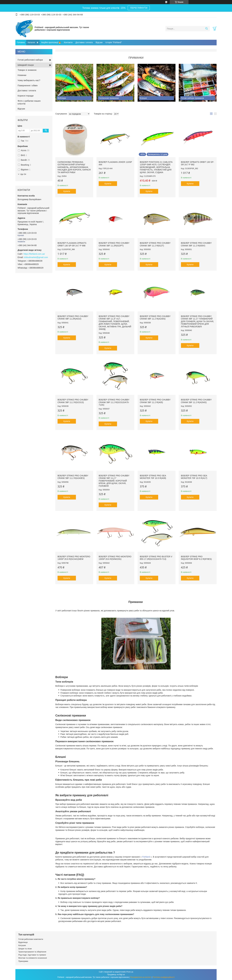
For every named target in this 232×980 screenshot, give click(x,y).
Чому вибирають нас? (29, 80)
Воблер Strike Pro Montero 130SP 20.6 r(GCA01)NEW (74, 558)
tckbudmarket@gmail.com (36, 257)
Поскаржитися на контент (141, 977)
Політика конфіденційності (164, 977)
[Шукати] (206, 29)
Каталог (31, 42)
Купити (67, 191)
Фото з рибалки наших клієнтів (29, 102)
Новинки (22, 75)
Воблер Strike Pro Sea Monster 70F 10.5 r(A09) (153, 477)
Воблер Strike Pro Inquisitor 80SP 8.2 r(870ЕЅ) (196, 558)
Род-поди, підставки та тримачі (32, 955)
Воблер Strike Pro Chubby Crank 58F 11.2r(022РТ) (114, 244)
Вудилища (23, 942)
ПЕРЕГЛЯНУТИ (139, 8)
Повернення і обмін (28, 85)
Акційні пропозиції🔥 (51, 42)
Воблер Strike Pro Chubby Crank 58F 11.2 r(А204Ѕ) (196, 401)
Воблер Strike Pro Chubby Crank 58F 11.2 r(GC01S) (73, 401)
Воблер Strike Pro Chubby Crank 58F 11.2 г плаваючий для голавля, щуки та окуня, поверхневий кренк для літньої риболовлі (197, 321)
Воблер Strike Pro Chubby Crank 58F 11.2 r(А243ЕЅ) (73, 477)
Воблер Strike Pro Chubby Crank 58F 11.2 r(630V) (196, 244)
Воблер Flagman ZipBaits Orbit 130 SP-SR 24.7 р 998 (72, 244)
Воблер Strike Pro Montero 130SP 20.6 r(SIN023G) (115, 558)
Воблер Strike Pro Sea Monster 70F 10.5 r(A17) (194, 477)
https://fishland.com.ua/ (34, 254)
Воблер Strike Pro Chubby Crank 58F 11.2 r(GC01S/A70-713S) (114, 402)
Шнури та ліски (25, 949)
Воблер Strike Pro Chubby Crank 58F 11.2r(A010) (73, 318)
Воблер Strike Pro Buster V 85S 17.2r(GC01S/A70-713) (156, 558)
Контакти (68, 42)
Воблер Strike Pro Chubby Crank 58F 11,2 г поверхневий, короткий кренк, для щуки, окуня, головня (114, 481)
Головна (21, 42)
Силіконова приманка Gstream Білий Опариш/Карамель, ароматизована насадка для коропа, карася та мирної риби (74, 167)
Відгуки (99, 42)
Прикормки (23, 961)
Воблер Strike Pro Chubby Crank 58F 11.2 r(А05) (155, 401)
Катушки (22, 945)
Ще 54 (23, 174)
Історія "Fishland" (114, 42)
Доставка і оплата (84, 42)
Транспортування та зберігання (32, 952)
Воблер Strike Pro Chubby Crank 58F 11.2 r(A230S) (155, 318)
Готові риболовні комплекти (31, 939)
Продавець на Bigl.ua (116, 975)
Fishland (146, 857)
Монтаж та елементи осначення (33, 958)
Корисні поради (26, 96)
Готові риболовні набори (30, 60)
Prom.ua (130, 972)
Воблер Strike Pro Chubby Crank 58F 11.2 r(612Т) (155, 244)
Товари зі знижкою (27, 70)
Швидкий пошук (26, 65)
